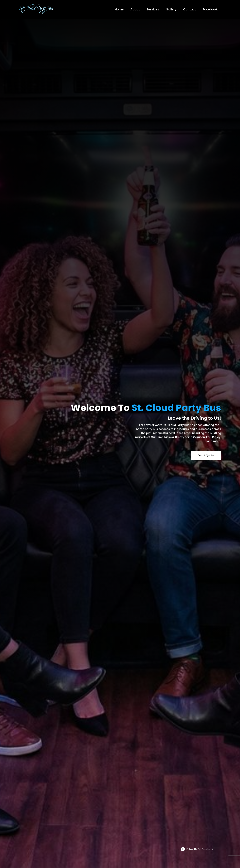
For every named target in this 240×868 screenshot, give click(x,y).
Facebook (210, 9)
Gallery (171, 9)
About (135, 9)
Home (119, 9)
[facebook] (183, 849)
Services (153, 9)
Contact (190, 9)
